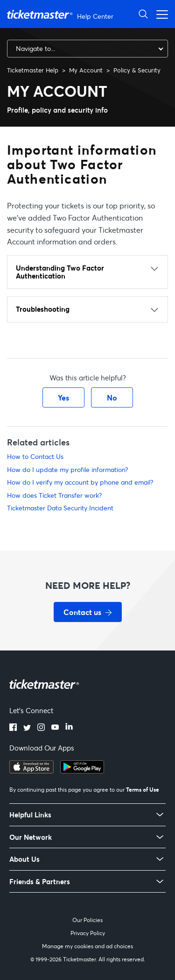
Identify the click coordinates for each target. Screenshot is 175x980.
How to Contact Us (35, 456)
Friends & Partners (40, 882)
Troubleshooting (43, 309)
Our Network (31, 837)
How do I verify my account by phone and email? (80, 482)
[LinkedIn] (69, 728)
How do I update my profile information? (67, 469)
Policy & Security (137, 70)
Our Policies (87, 920)
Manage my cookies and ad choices (87, 946)
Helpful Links (30, 815)
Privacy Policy (88, 933)
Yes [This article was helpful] (63, 397)
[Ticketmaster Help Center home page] (61, 14)
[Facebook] (13, 728)
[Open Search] (143, 14)
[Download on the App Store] (31, 771)
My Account (86, 70)
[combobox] (87, 49)
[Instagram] (41, 728)
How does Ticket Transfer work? (54, 495)
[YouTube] (55, 728)
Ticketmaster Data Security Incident (60, 508)
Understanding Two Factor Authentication (60, 272)
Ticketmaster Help (33, 70)
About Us (24, 859)
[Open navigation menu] (160, 14)
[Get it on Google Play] (82, 771)
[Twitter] (27, 728)
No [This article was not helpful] (112, 397)
